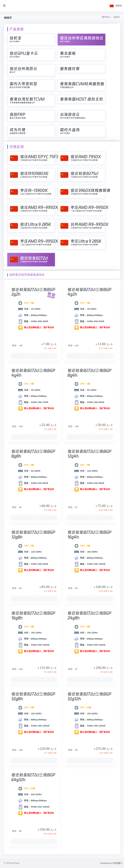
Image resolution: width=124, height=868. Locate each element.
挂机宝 (15, 38)
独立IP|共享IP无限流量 (20, 87)
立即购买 (34, 355)
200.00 (101, 668)
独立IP (13, 72)
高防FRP (17, 114)
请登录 (119, 6)
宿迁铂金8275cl (84, 173)
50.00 (102, 425)
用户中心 (106, 17)
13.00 (102, 344)
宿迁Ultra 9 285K (36, 224)
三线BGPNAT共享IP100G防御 (84, 245)
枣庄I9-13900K (34, 190)
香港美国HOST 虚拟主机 (82, 99)
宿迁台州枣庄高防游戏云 (82, 38)
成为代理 (17, 130)
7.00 (47, 344)
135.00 (45, 668)
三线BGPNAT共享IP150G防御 (34, 160)
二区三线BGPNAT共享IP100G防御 (36, 245)
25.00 (46, 425)
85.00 (46, 587)
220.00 (45, 748)
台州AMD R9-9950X (89, 224)
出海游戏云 (70, 114)
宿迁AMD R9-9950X (39, 207)
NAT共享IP (15, 42)
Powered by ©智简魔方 (111, 863)
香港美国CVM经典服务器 (82, 84)
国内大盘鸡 (70, 130)
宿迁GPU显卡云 (24, 53)
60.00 (46, 506)
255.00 (101, 748)
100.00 (101, 587)
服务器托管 (70, 69)
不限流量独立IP (67, 87)
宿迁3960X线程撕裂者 (90, 190)
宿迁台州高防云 (23, 69)
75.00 (102, 506)
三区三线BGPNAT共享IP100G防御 (36, 194)
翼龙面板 (68, 53)
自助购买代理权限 (17, 133)
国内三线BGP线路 (18, 118)
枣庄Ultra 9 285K (86, 241)
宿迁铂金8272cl (34, 258)
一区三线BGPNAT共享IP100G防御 (86, 211)
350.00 (45, 829)
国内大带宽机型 (23, 84)
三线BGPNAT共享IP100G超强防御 (86, 228)
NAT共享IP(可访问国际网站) (73, 118)
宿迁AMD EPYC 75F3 (39, 157)
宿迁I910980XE (34, 173)
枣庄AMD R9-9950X (89, 207)
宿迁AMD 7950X (86, 157)
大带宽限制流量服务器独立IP (22, 103)
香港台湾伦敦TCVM (27, 99)
